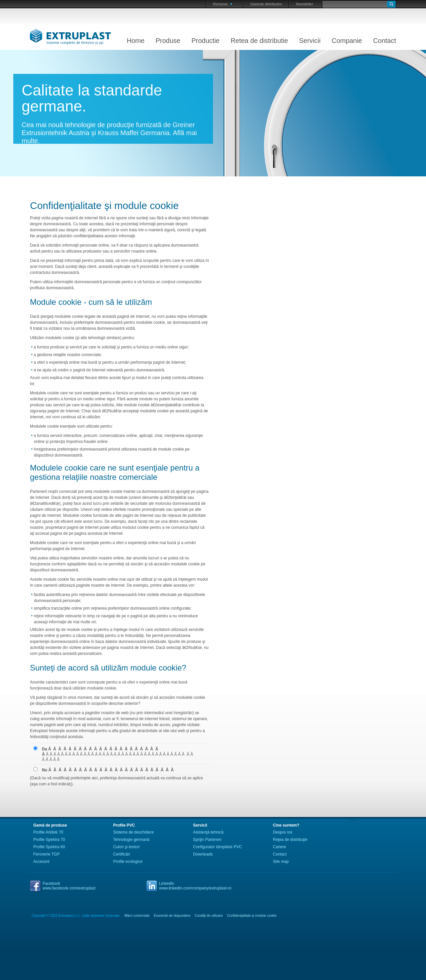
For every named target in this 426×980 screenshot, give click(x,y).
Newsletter (305, 4)
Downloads (203, 854)
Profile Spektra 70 (49, 840)
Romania (223, 4)
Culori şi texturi (126, 847)
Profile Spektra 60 (49, 847)
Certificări (122, 854)
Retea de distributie (259, 41)
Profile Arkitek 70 (48, 832)
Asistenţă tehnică (208, 832)
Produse (168, 41)
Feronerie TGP (46, 854)
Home (136, 41)
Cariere (279, 847)
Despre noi (283, 832)
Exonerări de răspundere (172, 916)
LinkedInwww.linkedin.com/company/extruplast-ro (195, 886)
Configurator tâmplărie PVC (217, 847)
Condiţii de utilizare (209, 916)
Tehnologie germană (131, 840)
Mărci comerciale (137, 916)
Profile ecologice (128, 862)
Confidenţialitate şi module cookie (252, 916)
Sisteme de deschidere (133, 832)
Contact (385, 41)
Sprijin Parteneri (207, 840)
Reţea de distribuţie (290, 840)
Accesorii (41, 862)
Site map (281, 862)
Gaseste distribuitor (266, 4)
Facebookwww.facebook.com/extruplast (69, 886)
